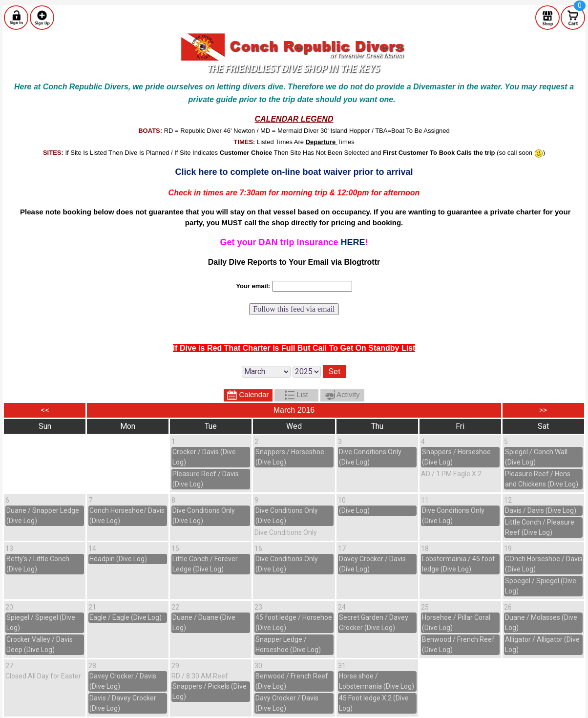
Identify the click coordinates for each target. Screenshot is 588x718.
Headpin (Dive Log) (118, 559)
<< (45, 410)
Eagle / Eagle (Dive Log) (126, 617)
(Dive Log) (354, 510)
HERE (353, 242)
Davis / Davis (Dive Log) (541, 510)
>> (543, 410)
